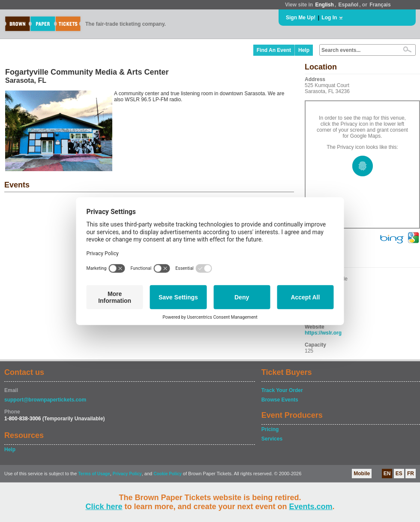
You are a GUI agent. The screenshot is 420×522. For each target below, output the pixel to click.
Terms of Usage (94, 474)
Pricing (270, 429)
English (324, 5)
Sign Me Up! (301, 18)
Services (272, 439)
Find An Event (274, 50)
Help (304, 50)
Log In (329, 18)
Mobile (362, 474)
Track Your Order (282, 390)
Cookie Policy (168, 474)
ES (399, 474)
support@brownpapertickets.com (45, 400)
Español (349, 5)
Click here (104, 507)
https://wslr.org (323, 333)
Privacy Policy (127, 474)
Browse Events (280, 400)
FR (411, 474)
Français (380, 5)
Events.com (311, 507)
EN (387, 474)
